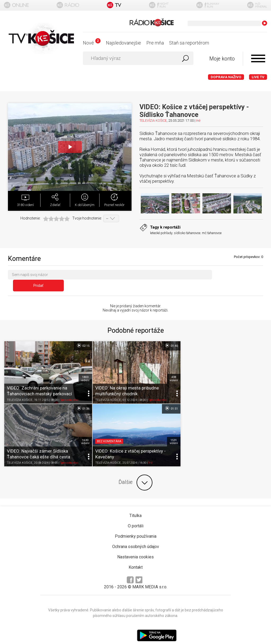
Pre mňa (155, 43)
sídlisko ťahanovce (187, 233)
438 (172, 369)
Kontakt (136, 557)
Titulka (135, 505)
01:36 (258, 336)
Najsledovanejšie (123, 43)
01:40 (170, 336)
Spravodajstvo (69, 390)
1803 (85, 369)
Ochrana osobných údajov (136, 536)
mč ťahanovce (212, 233)
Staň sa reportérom (189, 43)
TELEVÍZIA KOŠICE (153, 121)
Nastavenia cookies (135, 546)
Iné (198, 121)
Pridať (240, 276)
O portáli (136, 515)
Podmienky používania (136, 526)
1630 (260, 369)
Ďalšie (135, 472)
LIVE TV (258, 77)
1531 (85, 431)
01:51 (82, 398)
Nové (92, 43)
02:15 (82, 336)
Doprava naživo (226, 77)
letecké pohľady (161, 233)
